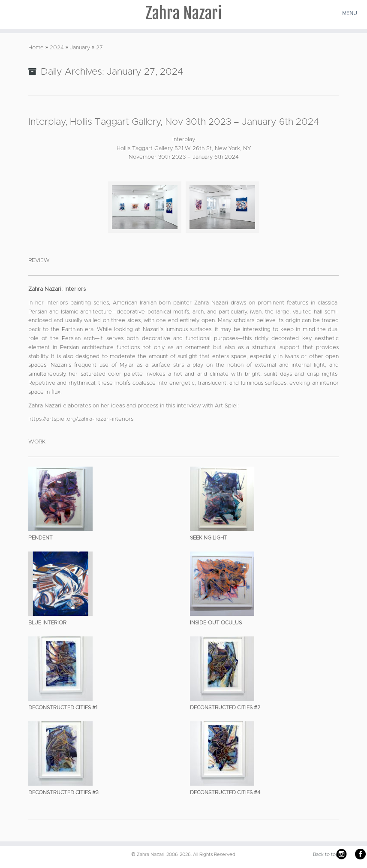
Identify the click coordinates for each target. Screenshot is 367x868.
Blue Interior (47, 623)
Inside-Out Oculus (216, 623)
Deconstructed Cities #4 (225, 793)
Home (36, 48)
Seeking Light (209, 538)
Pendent (41, 538)
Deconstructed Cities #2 (225, 708)
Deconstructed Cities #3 (63, 793)
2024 (57, 48)
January (80, 48)
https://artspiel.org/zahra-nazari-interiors (81, 419)
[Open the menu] (351, 13)
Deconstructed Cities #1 (63, 708)
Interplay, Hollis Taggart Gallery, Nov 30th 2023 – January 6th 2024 (174, 122)
